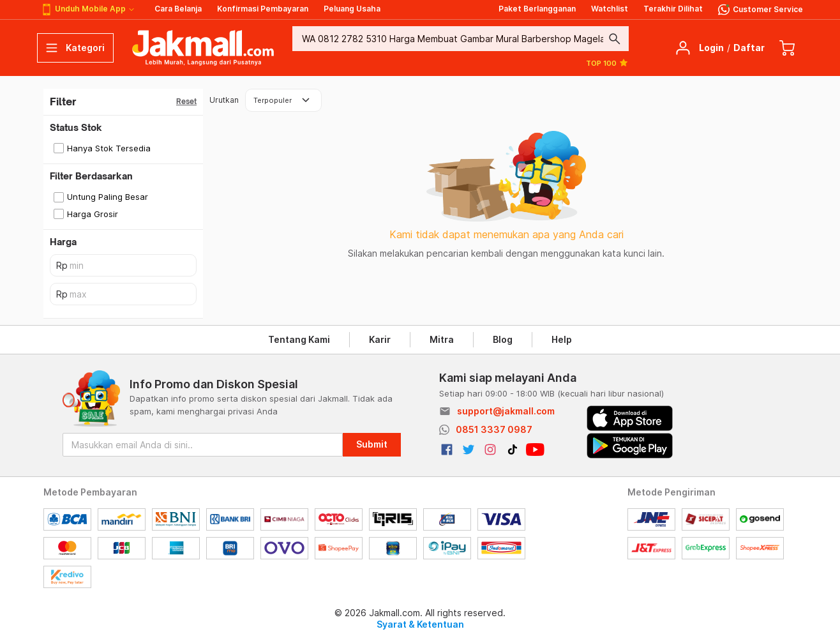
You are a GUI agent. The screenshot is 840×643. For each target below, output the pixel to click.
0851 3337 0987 (494, 429)
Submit (372, 444)
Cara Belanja (178, 9)
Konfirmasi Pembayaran (263, 9)
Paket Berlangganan (537, 9)
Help (562, 339)
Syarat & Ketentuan (420, 624)
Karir (380, 339)
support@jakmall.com (506, 411)
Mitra (442, 339)
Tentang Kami (299, 339)
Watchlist (610, 9)
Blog (503, 339)
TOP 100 (607, 63)
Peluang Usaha (352, 9)
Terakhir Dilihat (673, 9)
